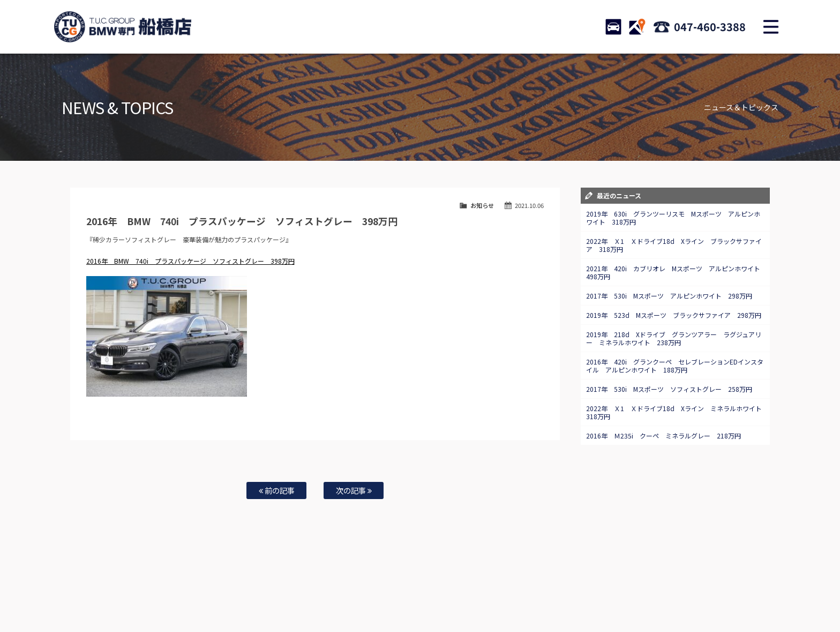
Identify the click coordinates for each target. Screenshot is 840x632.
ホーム (133, 590)
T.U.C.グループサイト (437, 600)
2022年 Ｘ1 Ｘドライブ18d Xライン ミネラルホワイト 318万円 (677, 412)
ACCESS (637, 27)
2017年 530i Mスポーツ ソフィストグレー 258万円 (669, 389)
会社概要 (594, 590)
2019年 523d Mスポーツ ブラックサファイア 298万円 (674, 315)
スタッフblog (699, 590)
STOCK (613, 27)
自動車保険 (351, 590)
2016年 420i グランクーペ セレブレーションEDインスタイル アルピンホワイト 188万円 (675, 366)
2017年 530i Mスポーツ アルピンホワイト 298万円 (669, 296)
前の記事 (277, 490)
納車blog (388, 600)
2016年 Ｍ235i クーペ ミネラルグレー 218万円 (663, 436)
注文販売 (247, 590)
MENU (771, 27)
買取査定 (315, 590)
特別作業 (388, 590)
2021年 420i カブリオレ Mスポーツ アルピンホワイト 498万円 (676, 272)
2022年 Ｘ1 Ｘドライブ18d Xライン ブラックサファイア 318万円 (674, 245)
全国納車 (281, 590)
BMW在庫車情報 (172, 590)
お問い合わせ (427, 590)
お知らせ (482, 205)
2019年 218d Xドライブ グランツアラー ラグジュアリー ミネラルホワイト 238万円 (674, 338)
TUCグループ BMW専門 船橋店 (123, 27)
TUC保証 (214, 590)
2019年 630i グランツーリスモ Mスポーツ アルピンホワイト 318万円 (673, 218)
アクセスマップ (552, 590)
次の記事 (354, 490)
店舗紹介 (511, 590)
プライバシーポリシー (644, 590)
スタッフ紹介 (471, 590)
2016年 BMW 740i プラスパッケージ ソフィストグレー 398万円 (190, 261)
